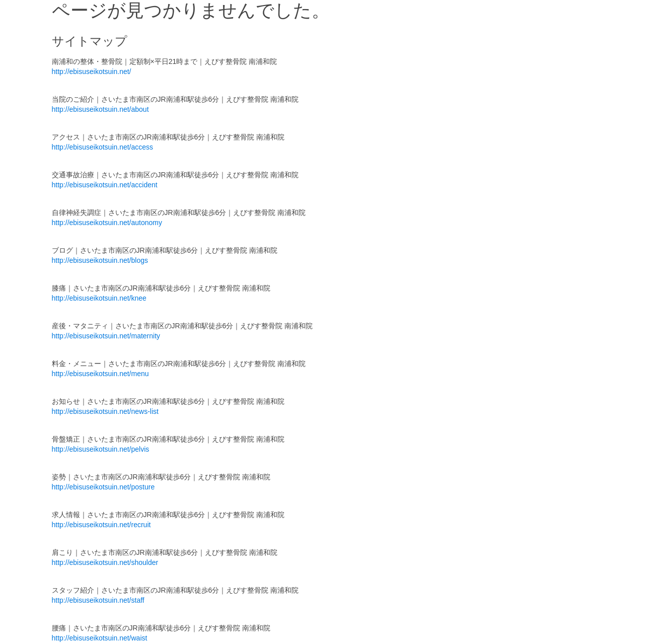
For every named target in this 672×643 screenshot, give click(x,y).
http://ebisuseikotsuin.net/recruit (101, 525)
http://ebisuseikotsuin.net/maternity (106, 336)
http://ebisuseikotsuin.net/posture (103, 487)
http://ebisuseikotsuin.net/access (103, 147)
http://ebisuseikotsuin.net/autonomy (107, 223)
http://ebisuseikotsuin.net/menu (100, 374)
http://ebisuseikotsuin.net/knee (99, 298)
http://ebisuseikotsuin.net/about (100, 109)
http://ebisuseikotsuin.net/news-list (105, 411)
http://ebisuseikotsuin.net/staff (98, 600)
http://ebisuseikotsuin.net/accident (105, 185)
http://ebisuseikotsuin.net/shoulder (105, 562)
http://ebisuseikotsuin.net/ (92, 72)
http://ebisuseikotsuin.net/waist (100, 638)
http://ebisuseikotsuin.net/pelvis (101, 449)
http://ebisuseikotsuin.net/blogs (100, 260)
